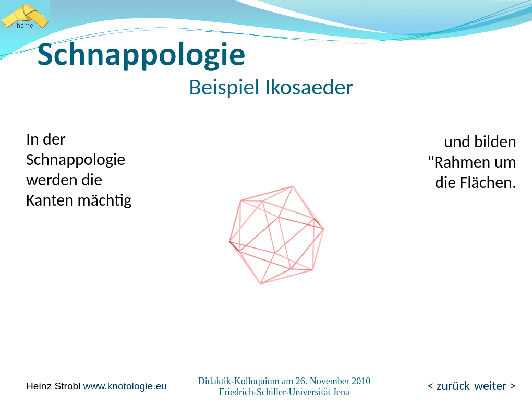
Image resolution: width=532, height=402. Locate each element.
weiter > (495, 386)
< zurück (449, 386)
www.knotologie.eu (125, 386)
